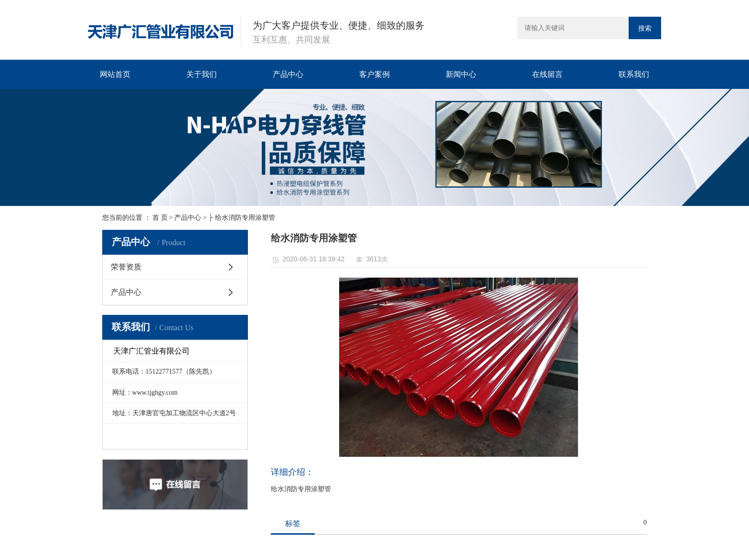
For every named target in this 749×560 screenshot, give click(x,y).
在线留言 (547, 74)
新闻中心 (461, 74)
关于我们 (202, 74)
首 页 (160, 218)
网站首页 (115, 74)
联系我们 (634, 74)
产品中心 (288, 74)
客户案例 (374, 74)
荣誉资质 (126, 267)
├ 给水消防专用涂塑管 (241, 218)
